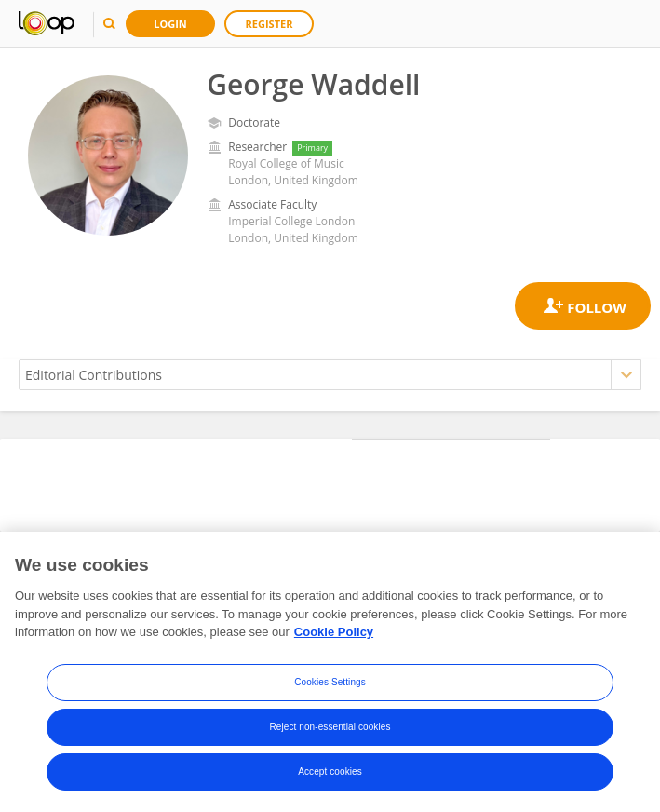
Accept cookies (330, 772)
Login (170, 24)
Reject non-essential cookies (330, 728)
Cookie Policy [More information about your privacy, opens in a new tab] (334, 634)
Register (269, 24)
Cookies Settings (330, 683)
